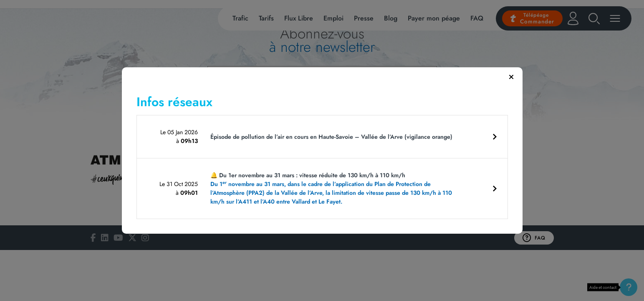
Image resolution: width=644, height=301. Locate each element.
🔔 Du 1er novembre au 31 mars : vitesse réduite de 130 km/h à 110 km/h (334, 189)
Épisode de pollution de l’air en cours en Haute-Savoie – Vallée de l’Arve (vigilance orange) (331, 137)
